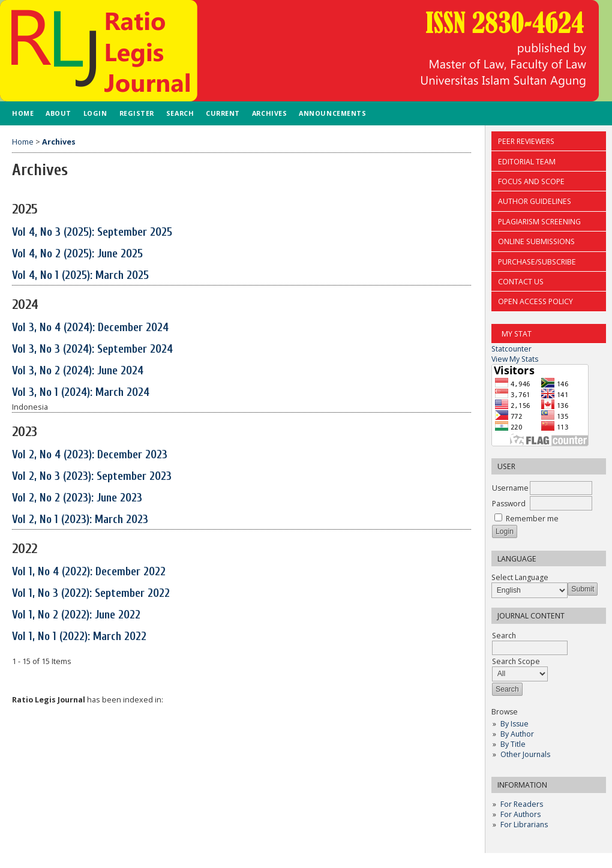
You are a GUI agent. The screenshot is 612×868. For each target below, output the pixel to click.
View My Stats (515, 359)
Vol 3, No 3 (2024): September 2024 (92, 349)
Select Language (520, 577)
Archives (269, 113)
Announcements (332, 113)
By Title (513, 744)
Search (180, 113)
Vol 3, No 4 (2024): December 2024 (90, 328)
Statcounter (511, 349)
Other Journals (525, 754)
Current (223, 113)
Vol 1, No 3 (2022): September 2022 (91, 593)
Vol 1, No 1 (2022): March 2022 (79, 636)
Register (137, 113)
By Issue (514, 724)
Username (510, 488)
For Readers (522, 804)
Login (95, 113)
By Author (517, 734)
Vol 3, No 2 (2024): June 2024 (78, 371)
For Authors (520, 814)
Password (509, 504)
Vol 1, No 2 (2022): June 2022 (76, 615)
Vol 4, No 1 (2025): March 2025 (80, 275)
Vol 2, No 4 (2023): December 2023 (90, 455)
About (58, 113)
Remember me (532, 519)
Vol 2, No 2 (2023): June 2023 (77, 498)
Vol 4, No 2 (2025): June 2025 (77, 254)
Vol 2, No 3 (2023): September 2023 (92, 476)
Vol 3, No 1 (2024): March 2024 (81, 392)
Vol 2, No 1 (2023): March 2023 (80, 519)
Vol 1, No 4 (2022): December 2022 (89, 572)
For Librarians (524, 825)
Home (23, 113)
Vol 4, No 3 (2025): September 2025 (92, 232)
